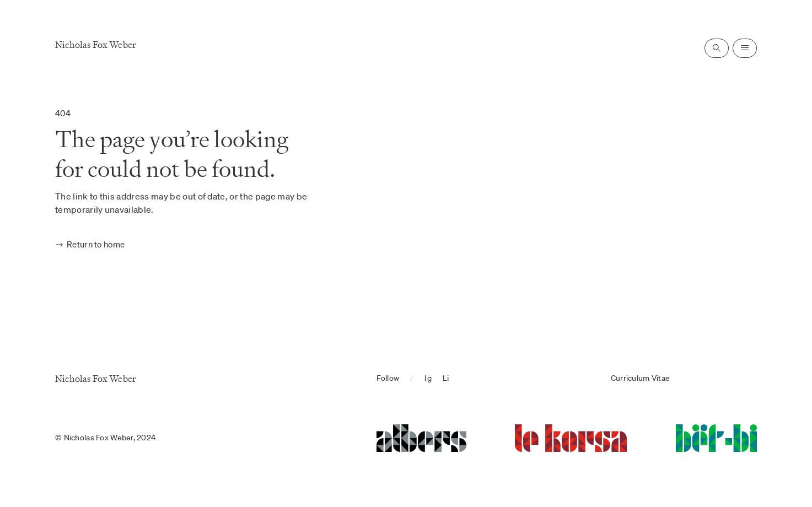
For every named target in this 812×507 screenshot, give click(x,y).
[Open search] (717, 48)
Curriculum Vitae (640, 378)
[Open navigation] (745, 48)
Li (446, 378)
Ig (428, 378)
